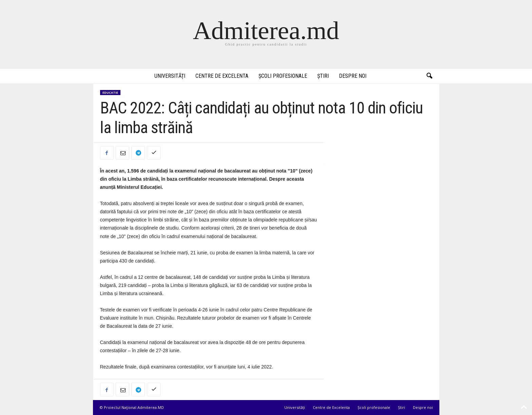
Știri (323, 76)
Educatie (110, 93)
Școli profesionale (283, 76)
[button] (429, 76)
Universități (170, 76)
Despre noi (353, 76)
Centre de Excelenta (222, 76)
